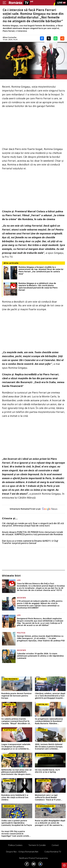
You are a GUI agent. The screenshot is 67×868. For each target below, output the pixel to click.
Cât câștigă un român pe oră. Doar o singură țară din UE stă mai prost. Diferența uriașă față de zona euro (33, 525)
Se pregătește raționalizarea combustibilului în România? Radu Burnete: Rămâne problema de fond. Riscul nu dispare (49, 721)
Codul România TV (53, 852)
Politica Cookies (15, 845)
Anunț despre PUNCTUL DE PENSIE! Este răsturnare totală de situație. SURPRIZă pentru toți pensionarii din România (32, 533)
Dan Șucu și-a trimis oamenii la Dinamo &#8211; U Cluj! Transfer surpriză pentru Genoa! (30, 542)
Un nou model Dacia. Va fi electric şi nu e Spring (47, 771)
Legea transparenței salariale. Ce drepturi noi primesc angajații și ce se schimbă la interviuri (16, 747)
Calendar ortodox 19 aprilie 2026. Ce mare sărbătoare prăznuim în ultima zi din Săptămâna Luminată (40, 656)
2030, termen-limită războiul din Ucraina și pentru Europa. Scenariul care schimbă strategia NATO (49, 747)
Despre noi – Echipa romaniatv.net (22, 852)
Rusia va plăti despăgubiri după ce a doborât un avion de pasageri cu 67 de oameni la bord (50, 823)
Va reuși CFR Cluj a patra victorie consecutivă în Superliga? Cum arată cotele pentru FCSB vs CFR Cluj (15, 834)
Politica (21, 633)
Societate (21, 598)
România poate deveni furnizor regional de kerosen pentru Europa (17, 696)
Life (19, 580)
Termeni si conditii (37, 845)
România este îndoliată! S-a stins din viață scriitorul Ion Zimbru (15, 797)
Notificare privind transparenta (33, 858)
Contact (55, 845)
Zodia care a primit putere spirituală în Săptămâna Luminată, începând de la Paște (17, 823)
